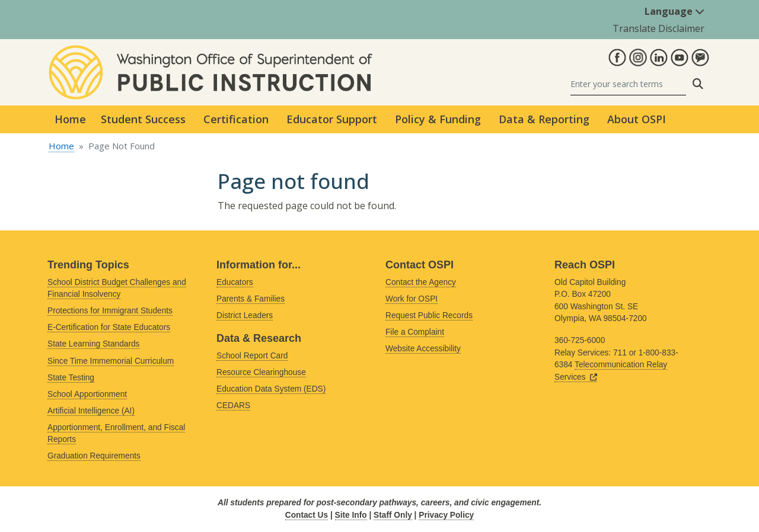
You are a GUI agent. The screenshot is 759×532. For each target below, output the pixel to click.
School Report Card (252, 356)
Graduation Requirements (94, 456)
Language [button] (675, 11)
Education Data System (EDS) (271, 389)
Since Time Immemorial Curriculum (111, 361)
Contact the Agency (421, 282)
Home (70, 119)
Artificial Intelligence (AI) (91, 411)
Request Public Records (429, 315)
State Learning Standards (93, 344)
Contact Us (307, 515)
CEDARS (233, 406)
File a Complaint (415, 332)
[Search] (628, 84)
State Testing (71, 378)
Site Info (351, 515)
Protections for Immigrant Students (110, 311)
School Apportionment (87, 394)
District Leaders (245, 315)
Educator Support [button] (332, 119)
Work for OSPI (412, 299)
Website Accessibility (423, 349)
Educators (235, 282)
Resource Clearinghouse (261, 372)
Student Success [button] (143, 119)
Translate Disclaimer (658, 28)
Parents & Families (251, 299)
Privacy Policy (446, 515)
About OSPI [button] (637, 119)
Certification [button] (236, 119)
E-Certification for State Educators (109, 327)
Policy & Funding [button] (438, 119)
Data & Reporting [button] (544, 119)
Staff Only (393, 515)
